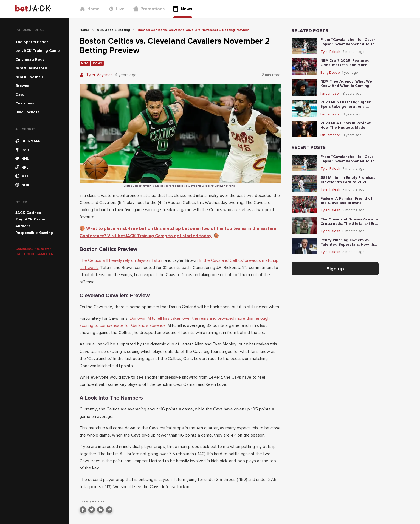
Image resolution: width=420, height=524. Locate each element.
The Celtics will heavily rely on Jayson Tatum (122, 260)
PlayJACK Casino (31, 219)
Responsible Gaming (34, 233)
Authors (23, 226)
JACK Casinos (28, 213)
